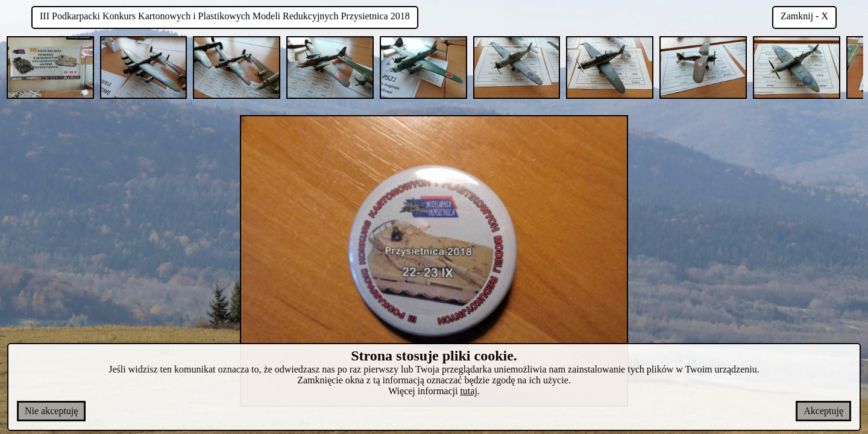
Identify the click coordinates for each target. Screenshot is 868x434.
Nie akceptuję (51, 411)
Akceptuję (823, 411)
